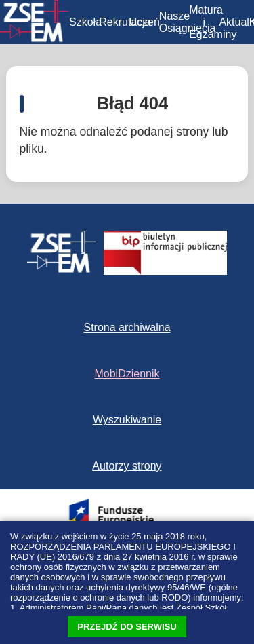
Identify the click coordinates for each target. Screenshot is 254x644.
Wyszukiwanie (127, 420)
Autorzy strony (127, 466)
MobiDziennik (127, 374)
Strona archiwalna (127, 327)
